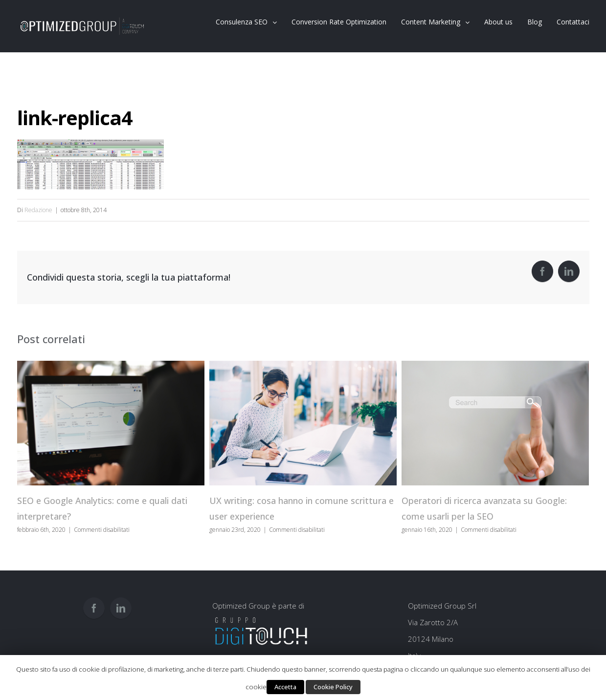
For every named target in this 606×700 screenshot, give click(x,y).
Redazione (38, 210)
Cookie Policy (333, 687)
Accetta (285, 687)
